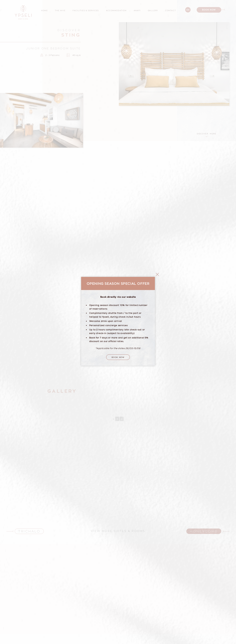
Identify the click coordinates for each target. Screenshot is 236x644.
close (157, 261)
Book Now (118, 344)
